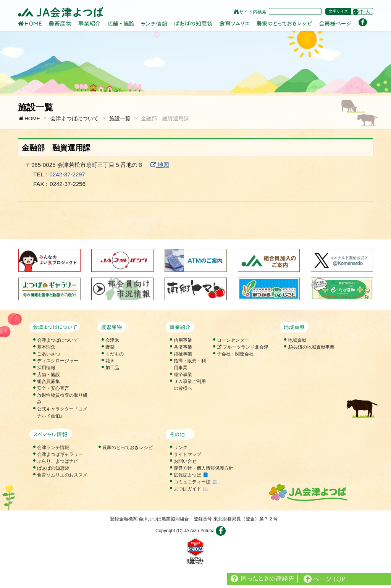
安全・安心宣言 (53, 388)
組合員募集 (48, 381)
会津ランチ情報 (53, 447)
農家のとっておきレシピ (128, 447)
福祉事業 (183, 354)
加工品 (112, 368)
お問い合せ (185, 461)
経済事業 (183, 375)
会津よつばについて (74, 119)
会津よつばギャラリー (60, 454)
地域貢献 (297, 340)
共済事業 (183, 347)
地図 (160, 165)
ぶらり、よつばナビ (58, 461)
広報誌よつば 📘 (191, 475)
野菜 (110, 347)
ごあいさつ (48, 354)
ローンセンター (233, 340)
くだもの (115, 354)
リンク (181, 447)
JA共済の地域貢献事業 (311, 347)
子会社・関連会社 (235, 354)
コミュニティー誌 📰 (195, 482)
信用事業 (183, 340)
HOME (29, 119)
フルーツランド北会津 (243, 347)
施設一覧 (120, 119)
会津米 (112, 340)
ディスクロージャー (58, 361)
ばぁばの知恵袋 (53, 468)
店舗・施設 (48, 375)
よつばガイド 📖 (191, 489)
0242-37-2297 (67, 174)
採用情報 (46, 368)
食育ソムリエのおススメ (62, 475)
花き (110, 361)
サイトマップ (187, 454)
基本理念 (46, 347)
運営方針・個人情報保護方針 (204, 468)
